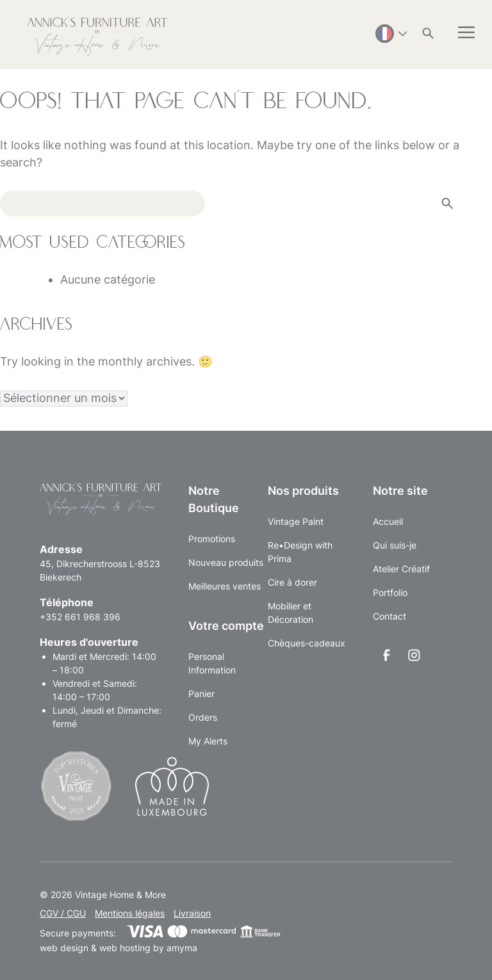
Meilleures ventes (225, 586)
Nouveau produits (226, 562)
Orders (203, 717)
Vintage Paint (296, 521)
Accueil (388, 521)
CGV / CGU (63, 913)
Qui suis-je (395, 545)
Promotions (212, 539)
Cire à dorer (292, 582)
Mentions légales (130, 913)
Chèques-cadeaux (307, 643)
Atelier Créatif (401, 569)
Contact (389, 616)
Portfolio (390, 592)
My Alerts (208, 741)
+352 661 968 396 (80, 617)
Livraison (192, 913)
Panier (201, 694)
